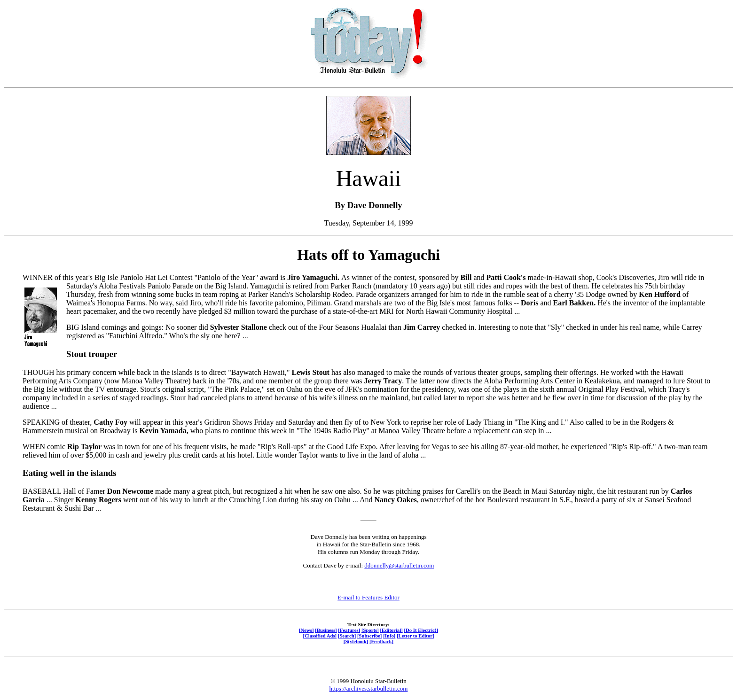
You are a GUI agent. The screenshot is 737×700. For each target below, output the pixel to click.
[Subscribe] (369, 636)
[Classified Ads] (320, 636)
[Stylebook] (356, 641)
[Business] (326, 630)
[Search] (347, 636)
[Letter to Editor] (416, 636)
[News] (306, 630)
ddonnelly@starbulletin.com (399, 565)
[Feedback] (381, 641)
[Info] (389, 636)
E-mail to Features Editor (368, 597)
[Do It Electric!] (421, 630)
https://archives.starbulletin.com (369, 688)
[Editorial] (391, 630)
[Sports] (370, 630)
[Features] (349, 630)
